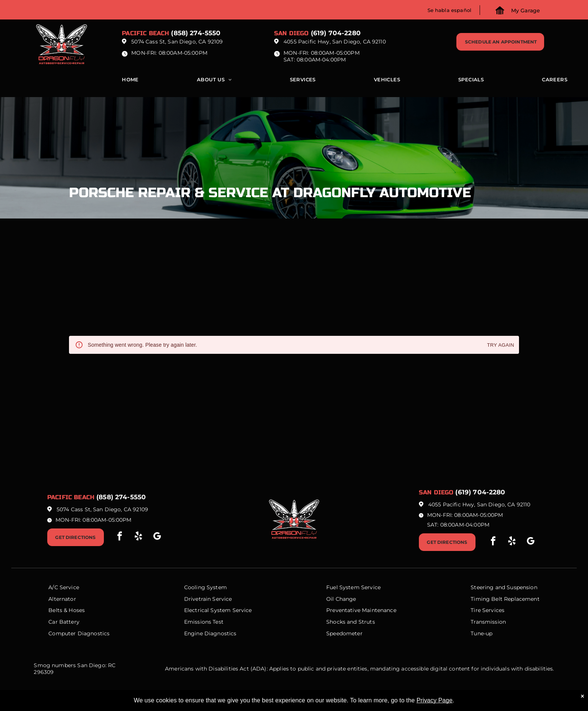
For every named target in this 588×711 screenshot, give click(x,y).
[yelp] (138, 537)
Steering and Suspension (504, 587)
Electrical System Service (218, 610)
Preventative (343, 610)
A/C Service (64, 587)
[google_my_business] (157, 537)
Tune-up (481, 633)
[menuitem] (130, 81)
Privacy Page (435, 700)
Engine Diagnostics (210, 633)
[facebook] (120, 537)
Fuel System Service (353, 587)
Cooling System (205, 587)
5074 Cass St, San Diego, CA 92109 (177, 42)
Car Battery (64, 622)
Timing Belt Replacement (505, 599)
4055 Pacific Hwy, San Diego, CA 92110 (335, 42)
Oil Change (341, 599)
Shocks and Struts (351, 622)
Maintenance (379, 610)
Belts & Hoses (67, 610)
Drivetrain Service (208, 599)
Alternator (62, 599)
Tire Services (487, 610)
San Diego (291, 33)
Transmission (488, 622)
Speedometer (344, 633)
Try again (501, 345)
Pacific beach (145, 33)
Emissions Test (204, 622)
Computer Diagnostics (79, 633)
